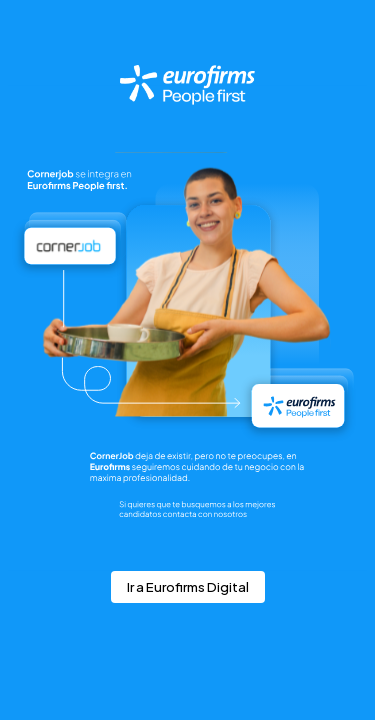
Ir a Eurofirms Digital (188, 587)
